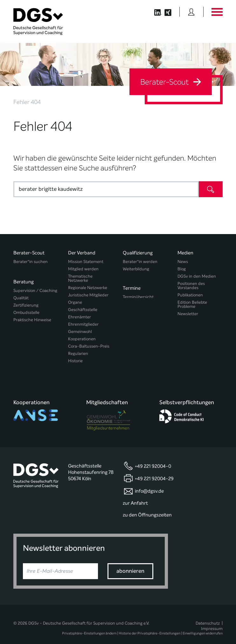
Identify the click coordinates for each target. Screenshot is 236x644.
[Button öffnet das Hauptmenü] (217, 12)
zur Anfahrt (135, 495)
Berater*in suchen (31, 262)
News (183, 262)
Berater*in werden (140, 262)
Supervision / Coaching (35, 288)
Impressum (212, 621)
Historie (75, 361)
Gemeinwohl (80, 332)
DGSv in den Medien (197, 276)
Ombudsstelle (26, 310)
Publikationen (190, 295)
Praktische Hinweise (32, 317)
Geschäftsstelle (83, 310)
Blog (182, 269)
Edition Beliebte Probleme (192, 304)
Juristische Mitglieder (88, 295)
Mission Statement (86, 262)
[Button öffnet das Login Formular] (191, 12)
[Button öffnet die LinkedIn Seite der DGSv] (155, 12)
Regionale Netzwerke (88, 288)
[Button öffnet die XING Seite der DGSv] (171, 12)
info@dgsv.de (149, 483)
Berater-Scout (171, 82)
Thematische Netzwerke (80, 278)
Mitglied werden (83, 269)
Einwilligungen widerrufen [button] (203, 626)
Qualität (21, 295)
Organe (75, 302)
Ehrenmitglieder (83, 324)
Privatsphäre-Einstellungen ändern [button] (89, 626)
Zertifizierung (26, 303)
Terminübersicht (138, 295)
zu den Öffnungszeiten (147, 507)
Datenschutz (208, 615)
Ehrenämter (80, 317)
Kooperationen (82, 339)
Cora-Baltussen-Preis (89, 346)
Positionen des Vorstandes (191, 286)
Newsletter (188, 314)
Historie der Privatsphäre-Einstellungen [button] (149, 626)
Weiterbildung (136, 269)
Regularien (78, 353)
